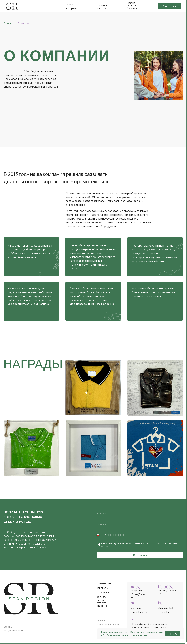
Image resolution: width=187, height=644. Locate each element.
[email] (140, 524)
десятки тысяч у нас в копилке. (31, 304)
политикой (150, 543)
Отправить (140, 555)
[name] (140, 514)
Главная (8, 23)
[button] (169, 6)
